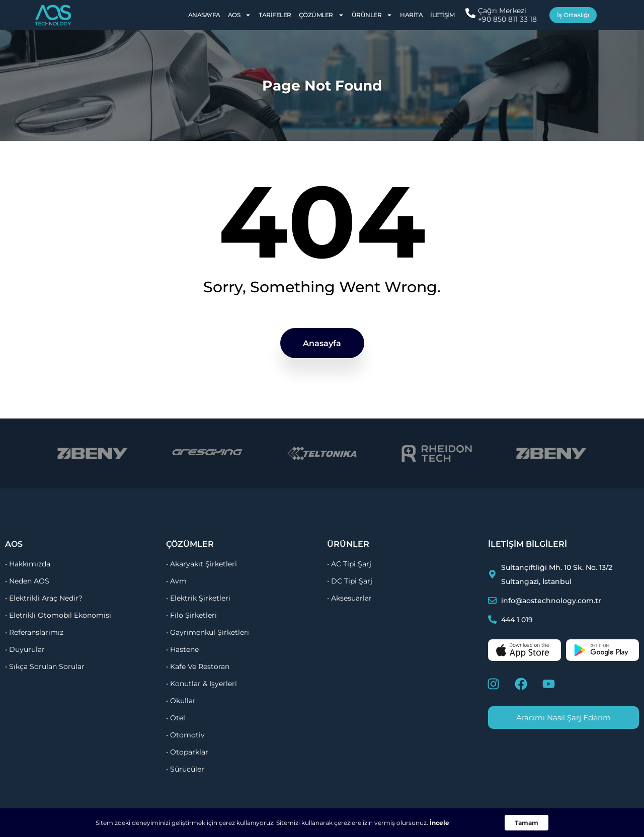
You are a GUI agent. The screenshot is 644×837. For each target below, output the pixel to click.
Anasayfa (204, 15)
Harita (411, 15)
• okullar (181, 701)
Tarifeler (275, 15)
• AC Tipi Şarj (349, 564)
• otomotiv (185, 735)
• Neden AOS (27, 581)
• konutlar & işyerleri (202, 684)
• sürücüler (185, 769)
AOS (240, 15)
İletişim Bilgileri (528, 544)
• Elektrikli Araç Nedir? (44, 598)
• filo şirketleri (191, 615)
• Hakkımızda (28, 564)
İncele (439, 823)
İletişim (442, 15)
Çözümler (321, 15)
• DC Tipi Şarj (350, 581)
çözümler (190, 544)
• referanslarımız (34, 632)
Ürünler (372, 15)
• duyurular (25, 649)
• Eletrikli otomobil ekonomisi (58, 615)
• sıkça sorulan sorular (45, 666)
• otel (176, 718)
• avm (176, 581)
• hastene (182, 649)
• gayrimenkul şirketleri (208, 632)
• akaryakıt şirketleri (202, 564)
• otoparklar (187, 752)
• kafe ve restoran (198, 666)
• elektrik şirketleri (198, 598)
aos (14, 544)
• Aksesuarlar (349, 598)
